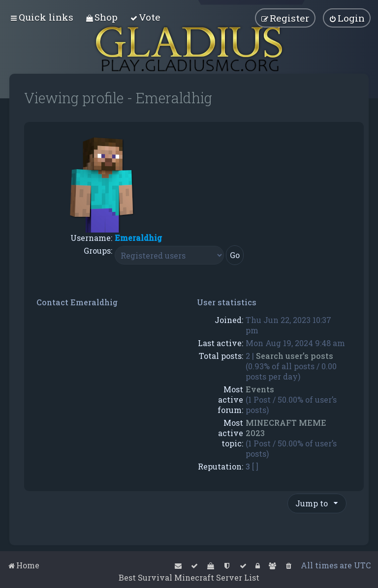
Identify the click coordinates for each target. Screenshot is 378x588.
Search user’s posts (295, 356)
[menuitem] (102, 17)
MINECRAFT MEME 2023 (286, 428)
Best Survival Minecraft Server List (189, 577)
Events (260, 389)
